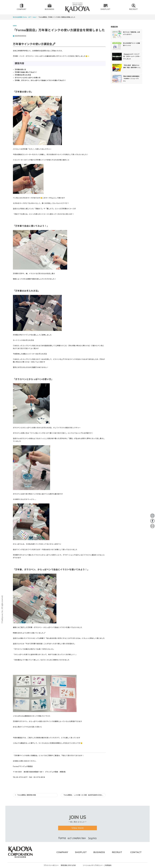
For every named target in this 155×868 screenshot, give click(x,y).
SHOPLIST (81, 852)
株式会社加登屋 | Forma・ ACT (22, 17)
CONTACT (136, 852)
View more (77, 830)
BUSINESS (99, 852)
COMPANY (62, 852)
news (34, 17)
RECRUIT (117, 852)
